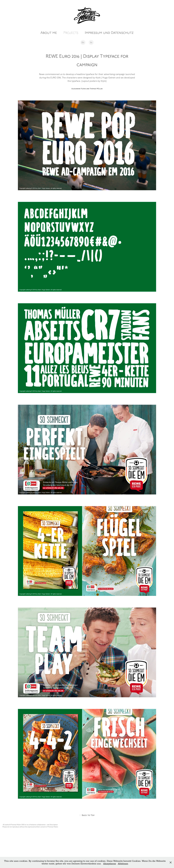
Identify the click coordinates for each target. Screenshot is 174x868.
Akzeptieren (110, 864)
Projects (71, 33)
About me (49, 33)
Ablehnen (123, 864)
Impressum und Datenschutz (109, 33)
